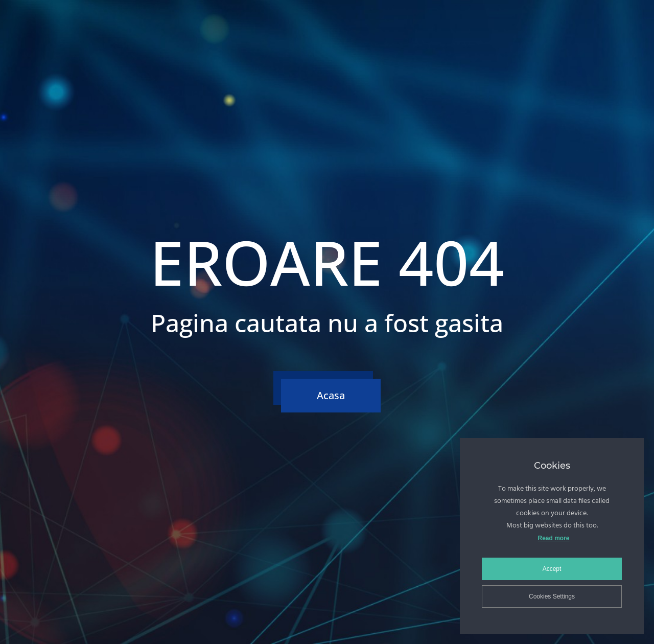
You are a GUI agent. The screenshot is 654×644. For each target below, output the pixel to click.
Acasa (331, 395)
